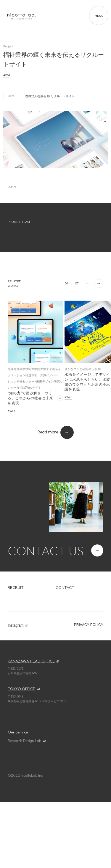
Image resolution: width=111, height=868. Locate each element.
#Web (7, 75)
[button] (99, 284)
